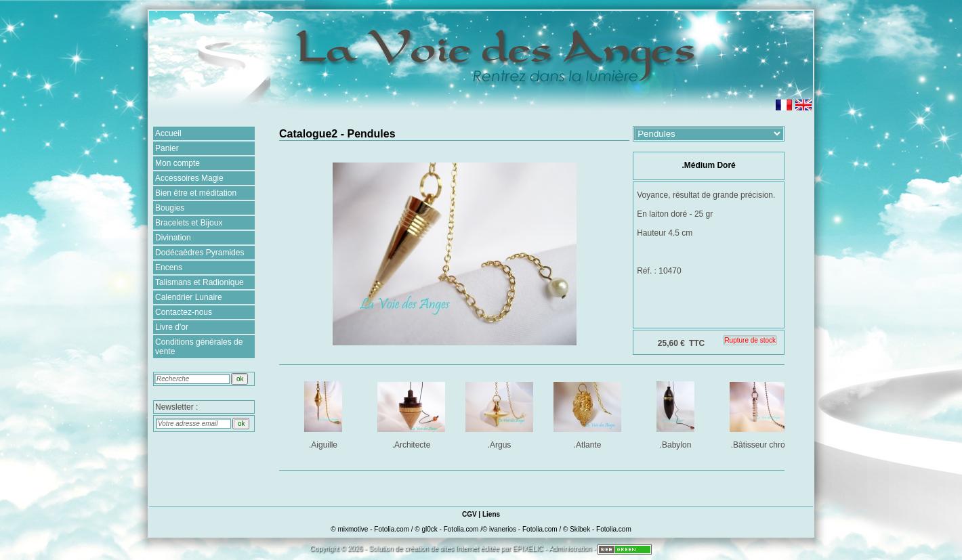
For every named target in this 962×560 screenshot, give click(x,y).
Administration (570, 549)
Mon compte (177, 163)
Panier (167, 148)
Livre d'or (172, 327)
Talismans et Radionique (200, 282)
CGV (469, 514)
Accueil (168, 133)
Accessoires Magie (189, 178)
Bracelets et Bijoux (189, 223)
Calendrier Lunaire (189, 297)
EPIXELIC (528, 549)
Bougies (170, 208)
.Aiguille (324, 413)
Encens (169, 267)
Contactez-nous (184, 312)
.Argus (500, 413)
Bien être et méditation (196, 193)
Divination (173, 238)
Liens (491, 514)
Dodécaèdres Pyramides (200, 253)
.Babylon (676, 413)
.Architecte (412, 413)
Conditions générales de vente (199, 347)
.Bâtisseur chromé (765, 413)
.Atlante (588, 413)
